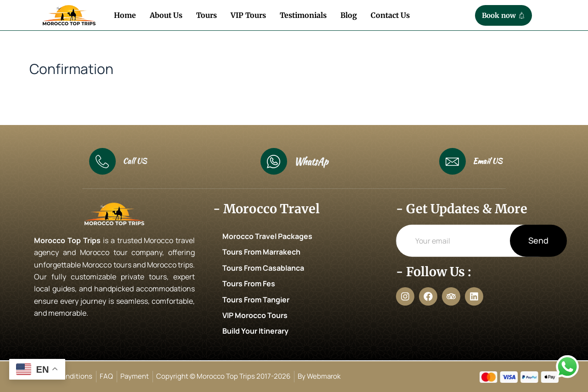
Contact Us (390, 15)
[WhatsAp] (274, 161)
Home (125, 15)
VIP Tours (248, 15)
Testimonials (303, 15)
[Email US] (452, 161)
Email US (487, 161)
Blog (349, 15)
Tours (206, 15)
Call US (135, 161)
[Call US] (102, 161)
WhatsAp (311, 162)
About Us (166, 15)
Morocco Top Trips (67, 240)
